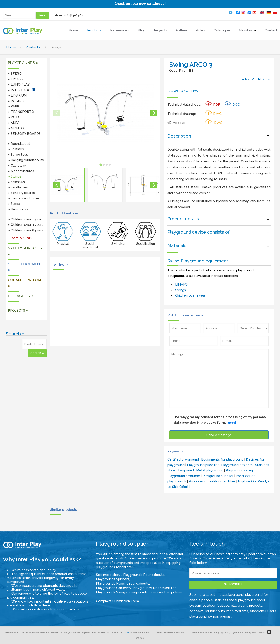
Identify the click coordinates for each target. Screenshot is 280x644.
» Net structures (21, 171)
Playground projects (237, 465)
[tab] (101, 165)
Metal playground (210, 470)
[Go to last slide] (57, 185)
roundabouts (215, 611)
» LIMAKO (16, 79)
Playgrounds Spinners (113, 579)
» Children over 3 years (26, 225)
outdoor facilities (216, 606)
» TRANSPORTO (21, 112)
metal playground (230, 595)
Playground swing (239, 470)
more (127, 632)
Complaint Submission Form (117, 601)
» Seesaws (16, 182)
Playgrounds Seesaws (146, 592)
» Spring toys (18, 155)
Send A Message (219, 435)
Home (11, 47)
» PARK (14, 106)
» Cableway (17, 166)
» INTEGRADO (21, 90)
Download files (183, 90)
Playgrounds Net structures (155, 588)
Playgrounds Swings (111, 592)
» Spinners (16, 149)
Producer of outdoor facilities (212, 481)
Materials (177, 245)
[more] (231, 423)
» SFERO (15, 74)
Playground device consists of (199, 232)
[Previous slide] (57, 113)
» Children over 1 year (25, 219)
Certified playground (183, 459)
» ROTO (14, 117)
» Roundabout (19, 144)
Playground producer (184, 476)
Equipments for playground (222, 459)
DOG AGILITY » (21, 296)
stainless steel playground (235, 600)
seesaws (196, 611)
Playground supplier (218, 476)
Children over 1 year (191, 295)
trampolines (173, 592)
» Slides (14, 204)
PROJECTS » (18, 311)
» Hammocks (18, 209)
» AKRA (14, 123)
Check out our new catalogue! (140, 4)
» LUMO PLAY (19, 85)
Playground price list (203, 465)
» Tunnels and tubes (24, 198)
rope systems (237, 611)
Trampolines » (22, 238)
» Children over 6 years (26, 230)
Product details (183, 219)
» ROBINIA (16, 101)
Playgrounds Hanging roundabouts (123, 584)
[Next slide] (154, 113)
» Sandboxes (18, 187)
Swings (181, 290)
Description (179, 136)
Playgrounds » (23, 63)
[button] (67, 185)
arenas (226, 616)
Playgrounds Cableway (114, 588)
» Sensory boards (21, 193)
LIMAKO (181, 285)
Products (33, 47)
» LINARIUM (17, 95)
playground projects (247, 606)
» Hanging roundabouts (26, 160)
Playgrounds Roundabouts (144, 575)
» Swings (15, 176)
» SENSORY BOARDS (24, 134)
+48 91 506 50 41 (74, 15)
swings (213, 616)
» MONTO (16, 128)
